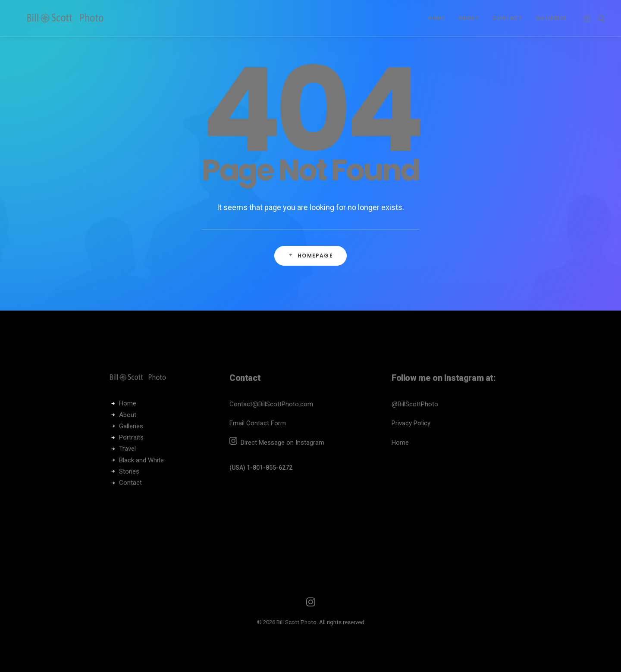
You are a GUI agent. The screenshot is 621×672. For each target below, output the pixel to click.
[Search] (600, 18)
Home (436, 18)
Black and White (141, 460)
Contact (507, 18)
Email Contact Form (258, 423)
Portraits (131, 437)
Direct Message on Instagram (282, 443)
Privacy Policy (411, 423)
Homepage (310, 256)
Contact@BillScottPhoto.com (271, 404)
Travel (127, 449)
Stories (129, 471)
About (469, 18)
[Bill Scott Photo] (68, 18)
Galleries (551, 18)
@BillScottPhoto (415, 404)
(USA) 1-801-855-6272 (261, 468)
